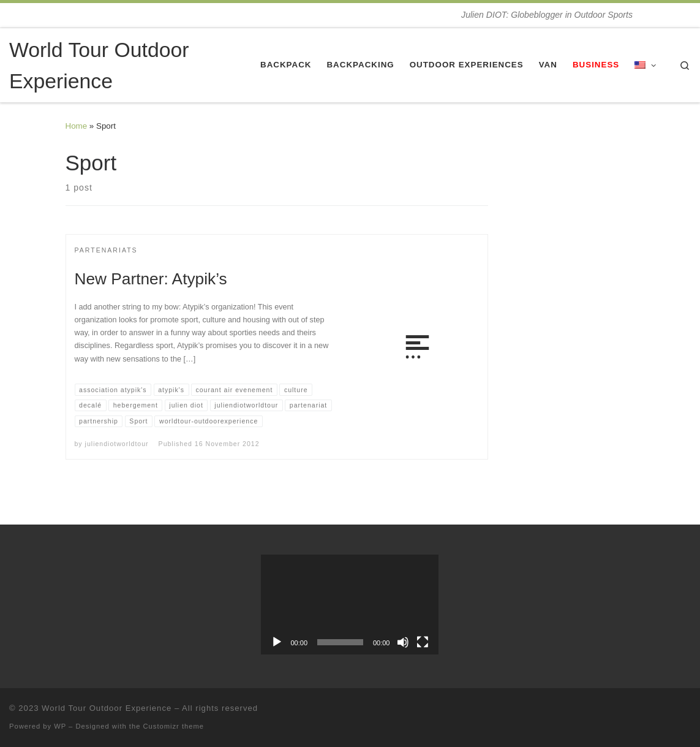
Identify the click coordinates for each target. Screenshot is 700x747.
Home (77, 126)
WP (60, 726)
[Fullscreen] (423, 642)
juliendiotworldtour (117, 444)
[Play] (277, 642)
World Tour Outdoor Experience (107, 708)
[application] (350, 605)
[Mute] (403, 642)
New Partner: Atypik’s (151, 279)
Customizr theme (174, 726)
